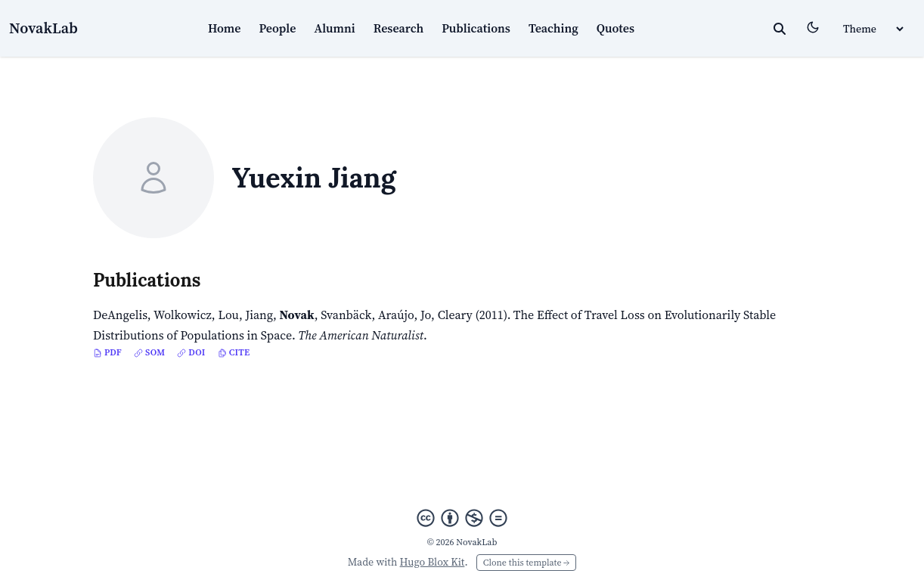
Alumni (334, 28)
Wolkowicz (183, 315)
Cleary (455, 315)
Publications (476, 28)
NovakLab (43, 28)
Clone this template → (526, 563)
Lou (228, 315)
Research (399, 28)
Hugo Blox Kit (433, 562)
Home (225, 28)
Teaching (553, 28)
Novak (297, 315)
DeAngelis (120, 315)
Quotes (615, 28)
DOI (191, 352)
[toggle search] (780, 29)
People (278, 28)
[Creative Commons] (462, 518)
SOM (149, 352)
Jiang (259, 315)
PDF (107, 352)
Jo (426, 315)
